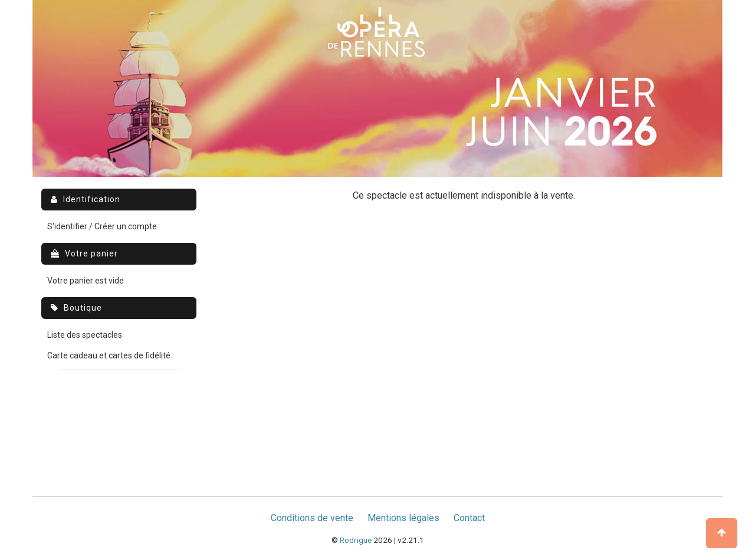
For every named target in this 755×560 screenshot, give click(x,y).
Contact (469, 518)
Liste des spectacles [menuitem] (85, 335)
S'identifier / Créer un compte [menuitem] (102, 226)
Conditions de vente (312, 518)
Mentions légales (403, 518)
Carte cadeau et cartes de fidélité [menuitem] (109, 355)
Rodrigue (356, 540)
